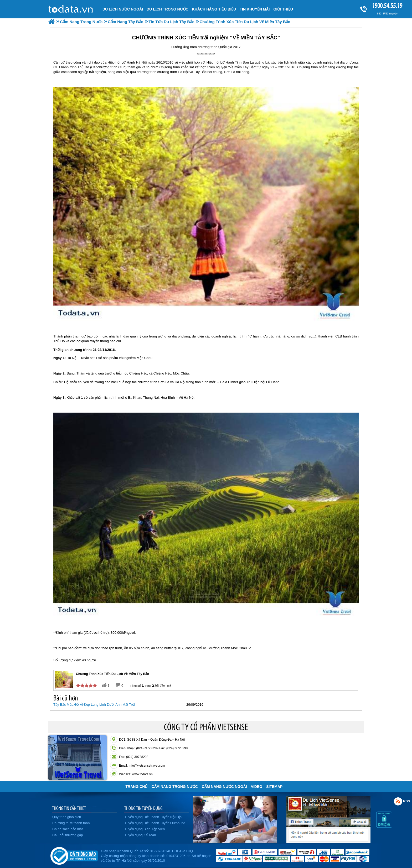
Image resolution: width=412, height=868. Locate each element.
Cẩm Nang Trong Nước (174, 787)
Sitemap (274, 787)
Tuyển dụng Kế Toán (140, 835)
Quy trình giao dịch (67, 817)
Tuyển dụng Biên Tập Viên (145, 829)
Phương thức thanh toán (71, 823)
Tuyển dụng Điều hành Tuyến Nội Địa (153, 817)
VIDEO (257, 787)
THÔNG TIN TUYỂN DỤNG (143, 808)
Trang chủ (137, 787)
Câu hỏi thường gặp (68, 835)
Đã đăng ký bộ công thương (74, 855)
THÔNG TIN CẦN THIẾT (69, 808)
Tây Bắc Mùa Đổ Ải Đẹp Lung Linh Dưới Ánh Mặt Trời (94, 705)
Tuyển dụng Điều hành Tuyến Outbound (155, 823)
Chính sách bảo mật (68, 829)
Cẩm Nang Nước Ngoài (224, 787)
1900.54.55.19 (387, 6)
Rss (398, 801)
